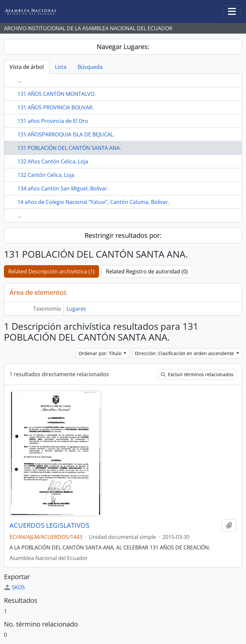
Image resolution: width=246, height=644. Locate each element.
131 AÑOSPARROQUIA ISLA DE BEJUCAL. (66, 134)
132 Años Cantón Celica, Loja (53, 161)
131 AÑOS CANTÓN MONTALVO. (57, 94)
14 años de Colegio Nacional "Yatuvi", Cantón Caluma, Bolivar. (93, 202)
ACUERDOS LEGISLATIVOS (49, 525)
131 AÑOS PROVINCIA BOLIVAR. (56, 107)
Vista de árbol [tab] (27, 67)
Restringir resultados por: (123, 235)
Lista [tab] (61, 67)
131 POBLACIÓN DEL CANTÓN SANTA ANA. (69, 148)
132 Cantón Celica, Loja (46, 175)
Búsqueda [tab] (90, 67)
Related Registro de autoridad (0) (147, 271)
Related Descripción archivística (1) (51, 271)
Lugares (76, 309)
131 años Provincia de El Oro (53, 121)
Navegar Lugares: (123, 47)
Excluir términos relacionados (197, 374)
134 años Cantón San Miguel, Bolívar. (63, 188)
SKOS (14, 587)
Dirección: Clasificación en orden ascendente (185, 353)
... (19, 80)
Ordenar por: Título (101, 353)
